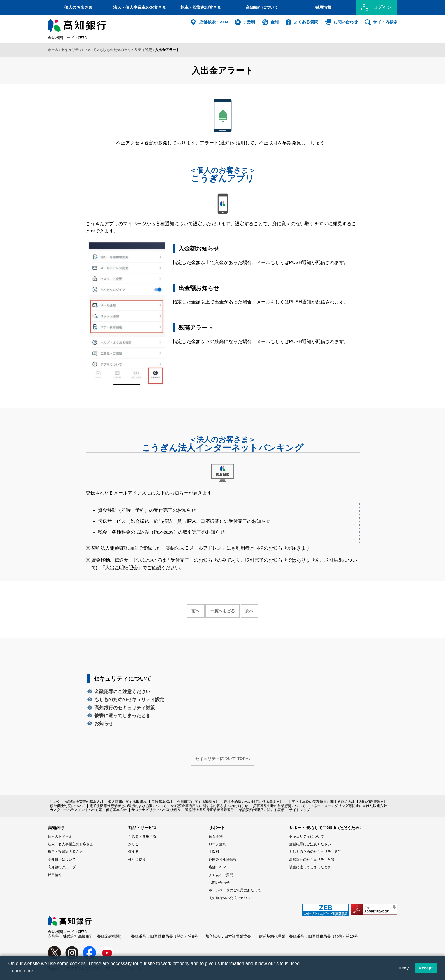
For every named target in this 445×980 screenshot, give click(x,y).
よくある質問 (306, 22)
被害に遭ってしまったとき (122, 716)
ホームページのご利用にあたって (235, 890)
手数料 (249, 22)
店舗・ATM (217, 867)
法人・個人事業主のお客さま (140, 7)
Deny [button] (403, 968)
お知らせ (104, 723)
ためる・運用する (142, 836)
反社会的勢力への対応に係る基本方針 (254, 802)
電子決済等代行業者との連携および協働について (128, 806)
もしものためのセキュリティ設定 (126, 50)
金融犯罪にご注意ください (122, 692)
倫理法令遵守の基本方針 (84, 802)
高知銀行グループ (62, 867)
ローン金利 (217, 844)
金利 (275, 22)
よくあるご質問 (221, 875)
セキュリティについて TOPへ (222, 759)
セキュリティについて (79, 50)
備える (133, 852)
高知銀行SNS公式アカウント (232, 898)
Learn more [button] (21, 971)
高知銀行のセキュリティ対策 (125, 708)
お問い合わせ (346, 22)
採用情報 (323, 7)
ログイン (382, 7)
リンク (55, 802)
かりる (133, 844)
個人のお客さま (78, 7)
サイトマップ (300, 810)
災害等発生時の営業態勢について (279, 806)
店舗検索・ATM (214, 22)
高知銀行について (262, 7)
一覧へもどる (223, 611)
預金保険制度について (67, 806)
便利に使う (137, 860)
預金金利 (216, 836)
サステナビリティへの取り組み (156, 810)
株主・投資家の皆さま (201, 7)
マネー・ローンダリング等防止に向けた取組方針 (349, 806)
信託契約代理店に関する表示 (262, 810)
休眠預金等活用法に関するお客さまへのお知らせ (210, 806)
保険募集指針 (162, 802)
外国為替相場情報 (223, 860)
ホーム (53, 50)
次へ (249, 611)
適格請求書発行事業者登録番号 (210, 810)
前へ (196, 611)
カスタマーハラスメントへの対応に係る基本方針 (88, 810)
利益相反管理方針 (373, 802)
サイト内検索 (385, 22)
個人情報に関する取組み (127, 802)
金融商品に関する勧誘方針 (198, 802)
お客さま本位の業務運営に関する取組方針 (321, 802)
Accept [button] (426, 968)
